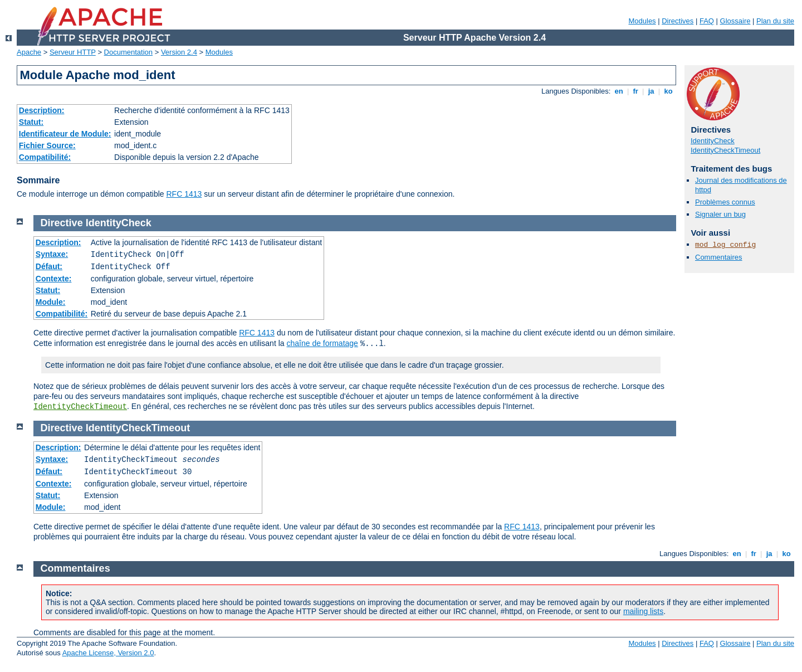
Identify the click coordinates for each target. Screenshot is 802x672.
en (619, 91)
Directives (678, 21)
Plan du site (775, 21)
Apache (29, 52)
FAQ (707, 21)
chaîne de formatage (322, 343)
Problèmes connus (725, 202)
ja (651, 91)
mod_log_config (725, 245)
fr (636, 91)
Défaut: (49, 266)
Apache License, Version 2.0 (108, 653)
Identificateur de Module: (65, 134)
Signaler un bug (720, 214)
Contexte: (54, 279)
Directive (62, 223)
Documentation (128, 52)
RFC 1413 (184, 194)
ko (668, 91)
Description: (42, 110)
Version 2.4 (179, 52)
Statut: (31, 122)
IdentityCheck (713, 141)
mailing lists (643, 611)
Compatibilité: (45, 157)
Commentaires (719, 257)
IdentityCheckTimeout (725, 150)
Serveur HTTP (73, 52)
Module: (51, 302)
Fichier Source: (47, 145)
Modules (642, 21)
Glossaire (735, 21)
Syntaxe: (52, 254)
